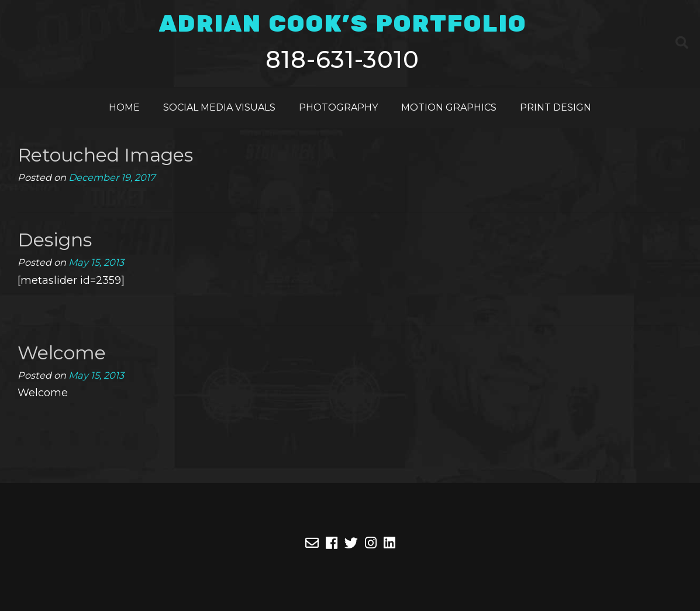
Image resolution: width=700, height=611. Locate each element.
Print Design (556, 107)
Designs (55, 240)
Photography (338, 107)
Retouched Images (105, 155)
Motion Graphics (449, 107)
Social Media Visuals (219, 107)
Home (124, 107)
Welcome (62, 353)
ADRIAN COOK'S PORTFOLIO (342, 25)
